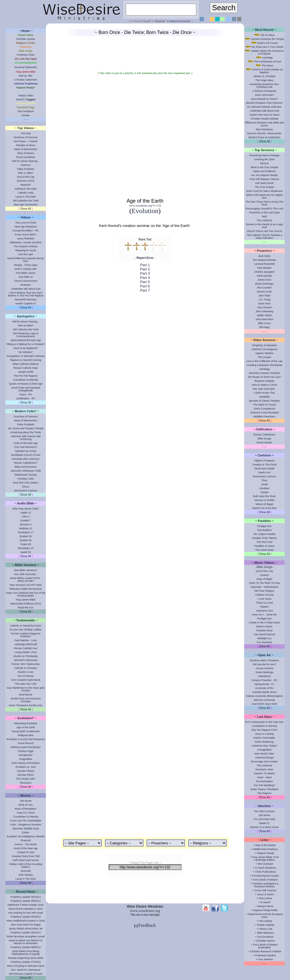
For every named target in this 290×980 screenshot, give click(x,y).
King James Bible (26, 600)
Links (264, 840)
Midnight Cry (264, 638)
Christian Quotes (26, 39)
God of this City (26, 177)
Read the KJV (26, 608)
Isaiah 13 (26, 513)
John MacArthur (265, 319)
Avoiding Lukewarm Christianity (264, 365)
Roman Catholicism (264, 435)
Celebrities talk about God (26, 289)
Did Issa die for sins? (265, 664)
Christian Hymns (265, 941)
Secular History (26, 771)
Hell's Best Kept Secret (26, 860)
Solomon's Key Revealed (264, 413)
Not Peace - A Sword (26, 141)
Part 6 (145, 286)
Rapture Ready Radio (266, 910)
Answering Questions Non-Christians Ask (264, 86)
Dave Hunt (264, 303)
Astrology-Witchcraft (26, 644)
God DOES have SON (264, 704)
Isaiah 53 (26, 552)
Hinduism (26, 285)
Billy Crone (265, 323)
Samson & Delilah (265, 500)
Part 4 (145, 278)
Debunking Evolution (26, 723)
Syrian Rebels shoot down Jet (26, 929)
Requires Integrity (264, 381)
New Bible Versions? (26, 570)
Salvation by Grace (25, 451)
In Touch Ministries (265, 868)
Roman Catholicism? (26, 463)
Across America (264, 668)
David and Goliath (265, 469)
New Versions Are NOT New (26, 585)
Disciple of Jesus (26, 145)
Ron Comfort (264, 288)
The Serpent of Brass (26, 246)
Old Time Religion (264, 591)
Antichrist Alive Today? (265, 746)
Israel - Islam (265, 777)
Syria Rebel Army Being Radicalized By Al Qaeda (26, 953)
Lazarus (264, 575)
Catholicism (264, 676)
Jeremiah (26, 871)
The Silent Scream (264, 811)
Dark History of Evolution (26, 763)
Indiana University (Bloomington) (264, 696)
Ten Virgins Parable (265, 534)
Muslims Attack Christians (264, 660)
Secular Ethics (26, 775)
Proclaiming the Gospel (266, 876)
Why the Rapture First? (264, 730)
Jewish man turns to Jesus (264, 115)
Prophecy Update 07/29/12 (26, 962)
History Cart (266, 929)
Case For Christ (26, 813)
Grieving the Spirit (265, 159)
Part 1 (145, 265)
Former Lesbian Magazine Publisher (26, 635)
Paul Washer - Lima (26, 640)
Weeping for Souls (26, 250)
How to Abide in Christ (264, 385)
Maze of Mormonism (26, 149)
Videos (26, 217)
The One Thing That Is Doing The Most (265, 203)
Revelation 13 (26, 548)
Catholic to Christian (26, 668)
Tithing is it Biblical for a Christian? (26, 344)
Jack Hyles (265, 256)
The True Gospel (264, 187)
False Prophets (26, 169)
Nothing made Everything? (25, 747)
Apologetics (26, 316)
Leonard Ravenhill (264, 264)
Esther (25, 832)
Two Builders (265, 530)
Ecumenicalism (264, 781)
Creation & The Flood (264, 465)
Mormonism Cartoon (26, 491)
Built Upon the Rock (265, 496)
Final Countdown (26, 157)
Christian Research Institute (266, 951)
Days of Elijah (264, 579)
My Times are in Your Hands (267, 47)
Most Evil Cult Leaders (25, 483)
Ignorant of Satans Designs (264, 401)
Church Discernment (25, 281)
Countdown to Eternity (26, 380)
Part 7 (145, 290)
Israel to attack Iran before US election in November (26, 942)
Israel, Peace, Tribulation (264, 789)
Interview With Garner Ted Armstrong (26, 438)
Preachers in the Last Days (264, 213)
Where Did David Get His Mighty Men (265, 196)
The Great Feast (265, 550)
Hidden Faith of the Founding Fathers (25, 866)
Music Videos (264, 563)
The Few (26, 133)
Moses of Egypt (264, 504)
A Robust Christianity (265, 91)
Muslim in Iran (25, 672)
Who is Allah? (26, 173)
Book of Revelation (26, 809)
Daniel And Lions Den (264, 508)
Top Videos (25, 128)
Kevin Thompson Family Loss (26, 705)
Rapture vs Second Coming (25, 360)
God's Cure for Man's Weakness (264, 191)
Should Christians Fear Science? (264, 103)
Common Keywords (179, 21)
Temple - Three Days (26, 265)
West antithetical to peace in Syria (26, 921)
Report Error (145, 258)
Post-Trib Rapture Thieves (264, 179)
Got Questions (266, 937)
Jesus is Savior (266, 894)
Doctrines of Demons (25, 137)
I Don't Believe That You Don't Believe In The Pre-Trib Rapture (26, 294)
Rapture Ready (266, 853)
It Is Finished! (265, 642)
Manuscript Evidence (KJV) (26, 604)
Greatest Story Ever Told (26, 856)
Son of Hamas (26, 676)
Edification (264, 429)
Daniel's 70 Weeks (264, 773)
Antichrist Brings (264, 758)
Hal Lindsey (266, 921)
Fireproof (25, 840)
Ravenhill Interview (26, 300)
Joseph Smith (26, 372)
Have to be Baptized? (25, 348)
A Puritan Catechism (26, 80)
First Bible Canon (26, 273)
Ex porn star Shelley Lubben (26, 630)
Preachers (264, 251)
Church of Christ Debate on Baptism (267, 71)
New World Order (264, 754)
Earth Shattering (264, 742)
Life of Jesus (267, 35)
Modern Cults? (26, 411)
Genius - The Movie (25, 844)
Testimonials (25, 620)
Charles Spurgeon (264, 272)
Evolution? (26, 718)
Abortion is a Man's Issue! (264, 827)
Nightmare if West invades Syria (26, 905)
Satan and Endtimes (264, 171)
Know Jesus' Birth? (25, 235)
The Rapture (264, 793)
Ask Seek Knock (265, 183)
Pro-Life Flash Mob (264, 819)
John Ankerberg (264, 311)
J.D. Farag (264, 300)
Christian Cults (26, 479)
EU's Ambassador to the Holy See (264, 722)
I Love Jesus (264, 599)
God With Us (26, 277)
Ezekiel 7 (26, 521)
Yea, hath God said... (26, 574)
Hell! (264, 216)
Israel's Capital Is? (26, 303)
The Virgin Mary (264, 80)
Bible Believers (266, 933)
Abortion (265, 806)
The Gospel (264, 357)
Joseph (264, 492)
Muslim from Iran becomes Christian (25, 700)
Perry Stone (266, 898)
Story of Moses (25, 153)
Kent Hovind (264, 307)
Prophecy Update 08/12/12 (26, 933)
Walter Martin (264, 315)
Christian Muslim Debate (264, 119)
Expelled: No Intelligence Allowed (26, 836)
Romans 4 (26, 524)
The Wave (267, 66)
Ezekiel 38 (26, 536)
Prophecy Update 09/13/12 (26, 897)
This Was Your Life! (26, 684)
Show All (25, 209)
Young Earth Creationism (26, 731)
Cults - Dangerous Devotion (26, 825)
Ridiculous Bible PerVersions (26, 589)
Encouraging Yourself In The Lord (264, 209)
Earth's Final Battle (264, 738)
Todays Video (26, 96)
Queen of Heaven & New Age (26, 384)
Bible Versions (26, 565)
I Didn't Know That (264, 393)
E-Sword (266, 902)
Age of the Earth (26, 727)
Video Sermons (265, 340)
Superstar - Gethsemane (264, 587)
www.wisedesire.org (145, 911)
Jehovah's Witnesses (25, 660)
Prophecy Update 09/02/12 (26, 901)
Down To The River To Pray (264, 583)
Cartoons (264, 455)
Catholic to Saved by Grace (26, 626)
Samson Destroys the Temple (267, 39)
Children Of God (264, 595)
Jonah (264, 484)
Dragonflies (26, 759)
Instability (265, 397)
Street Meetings (264, 672)
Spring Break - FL (264, 684)
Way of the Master (266, 845)
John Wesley (26, 875)
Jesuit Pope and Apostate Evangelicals (25, 389)
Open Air (264, 655)
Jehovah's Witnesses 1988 (26, 471)
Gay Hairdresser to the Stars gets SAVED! (26, 689)
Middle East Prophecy (266, 849)
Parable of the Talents (264, 538)
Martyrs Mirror (265, 906)
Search (20, 99)
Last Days (265, 717)
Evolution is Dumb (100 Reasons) (25, 739)
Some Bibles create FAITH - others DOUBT (26, 580)
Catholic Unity (26, 193)
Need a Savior (264, 626)
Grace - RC (26, 394)
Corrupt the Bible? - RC (26, 231)
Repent (264, 607)
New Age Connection (25, 205)
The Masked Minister (265, 260)
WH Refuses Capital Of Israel (26, 974)
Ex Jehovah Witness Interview (264, 107)
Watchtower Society (26, 475)
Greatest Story (264, 630)
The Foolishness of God (267, 62)
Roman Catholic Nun (26, 648)
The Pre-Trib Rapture (26, 376)
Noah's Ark (264, 472)
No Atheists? (26, 352)
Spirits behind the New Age (25, 340)
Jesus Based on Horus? (265, 99)
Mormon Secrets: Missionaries (264, 133)
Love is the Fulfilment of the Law (264, 361)
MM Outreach (266, 864)
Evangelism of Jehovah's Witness (26, 356)
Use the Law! (26, 254)
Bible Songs (264, 439)
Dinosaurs (26, 783)
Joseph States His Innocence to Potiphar (267, 52)
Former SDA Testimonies (26, 664)
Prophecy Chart (26, 55)
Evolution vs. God (26, 767)
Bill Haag (264, 327)
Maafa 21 (265, 823)
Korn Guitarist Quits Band (25, 680)
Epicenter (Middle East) (26, 829)
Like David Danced (265, 634)
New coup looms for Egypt (26, 925)
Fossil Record (26, 743)
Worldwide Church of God (26, 455)
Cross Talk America (266, 890)
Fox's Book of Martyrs (266, 880)
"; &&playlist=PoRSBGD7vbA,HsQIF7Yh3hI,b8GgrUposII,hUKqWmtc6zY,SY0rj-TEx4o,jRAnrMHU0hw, (145, 136)
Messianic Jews (264, 769)
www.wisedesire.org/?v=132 (145, 206)
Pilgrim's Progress (264, 461)
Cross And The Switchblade (25, 821)
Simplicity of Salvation (265, 345)
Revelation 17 (26, 532)
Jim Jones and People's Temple (25, 428)
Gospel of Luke (26, 852)
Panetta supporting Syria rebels (26, 958)
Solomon (26, 165)
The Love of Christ (26, 223)
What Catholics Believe (26, 364)
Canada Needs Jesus (264, 692)
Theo (264, 480)
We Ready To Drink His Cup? (264, 377)
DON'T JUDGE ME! (26, 269)
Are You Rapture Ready (264, 175)
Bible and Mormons (26, 467)
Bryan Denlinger (264, 284)
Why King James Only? (26, 509)
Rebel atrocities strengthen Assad (25, 936)
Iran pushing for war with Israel (26, 913)
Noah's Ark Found (267, 43)
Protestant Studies (266, 955)
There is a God (265, 603)
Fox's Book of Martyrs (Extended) (266, 946)
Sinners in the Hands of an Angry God (265, 226)
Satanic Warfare (264, 353)
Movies (26, 795)
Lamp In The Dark (26, 197)
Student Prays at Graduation (265, 137)
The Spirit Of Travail (265, 405)
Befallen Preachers (264, 417)
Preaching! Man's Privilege (264, 155)
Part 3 (145, 273)
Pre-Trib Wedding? (264, 785)
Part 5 (145, 282)
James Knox (265, 280)
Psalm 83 (26, 544)
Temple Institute (266, 925)
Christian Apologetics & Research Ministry (266, 885)
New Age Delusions (25, 227)
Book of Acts (25, 805)
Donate (26, 115)
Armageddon (265, 750)
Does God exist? (264, 95)
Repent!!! (26, 185)
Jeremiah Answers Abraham (264, 373)
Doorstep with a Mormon (25, 459)
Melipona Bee (26, 735)
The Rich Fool (264, 542)
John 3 (26, 517)
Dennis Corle (264, 292)
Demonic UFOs (26, 181)
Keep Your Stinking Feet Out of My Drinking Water (25, 594)
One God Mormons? (26, 447)
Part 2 (145, 269)
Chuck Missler (264, 443)
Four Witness (266, 959)
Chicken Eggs (26, 751)
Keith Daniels (264, 276)
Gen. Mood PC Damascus (26, 970)
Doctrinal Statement (26, 67)
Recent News (25, 892)
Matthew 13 (26, 528)
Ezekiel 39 (26, 540)
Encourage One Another (264, 762)
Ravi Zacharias (264, 129)
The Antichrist (264, 220)
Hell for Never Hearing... (26, 161)
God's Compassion (265, 409)
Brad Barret (25, 695)
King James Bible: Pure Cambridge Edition (266, 858)
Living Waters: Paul (26, 652)
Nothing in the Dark (26, 189)
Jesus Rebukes (26, 239)
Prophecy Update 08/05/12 (26, 947)
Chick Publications (266, 872)
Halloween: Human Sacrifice (26, 242)
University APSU (264, 688)
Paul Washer (264, 268)
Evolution (145, 211)
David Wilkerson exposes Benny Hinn (26, 260)
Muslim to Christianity (26, 656)
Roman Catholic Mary (26, 368)
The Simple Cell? (26, 779)
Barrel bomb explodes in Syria (25, 909)
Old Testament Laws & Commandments (26, 335)
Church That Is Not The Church (264, 231)
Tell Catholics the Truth (26, 201)
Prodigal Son (265, 526)
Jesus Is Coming (264, 734)
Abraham (264, 488)
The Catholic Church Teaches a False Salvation (264, 237)
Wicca (26, 487)
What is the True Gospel (264, 167)
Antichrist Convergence (264, 349)
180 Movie (26, 801)
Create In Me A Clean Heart (264, 623)
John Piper (264, 296)
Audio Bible (26, 503)
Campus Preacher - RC (265, 680)
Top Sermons (264, 150)
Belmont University (264, 700)
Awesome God (264, 611)
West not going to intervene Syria (25, 966)
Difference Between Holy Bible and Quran (264, 124)
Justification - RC (25, 398)
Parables (265, 521)
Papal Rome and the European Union (266, 916)
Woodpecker (25, 755)
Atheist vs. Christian (265, 76)
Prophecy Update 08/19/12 (26, 917)
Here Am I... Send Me (264, 615)
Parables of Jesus (265, 546)
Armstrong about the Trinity (25, 432)
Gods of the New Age (26, 443)
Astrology (267, 58)
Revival (265, 163)
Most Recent (264, 30)
